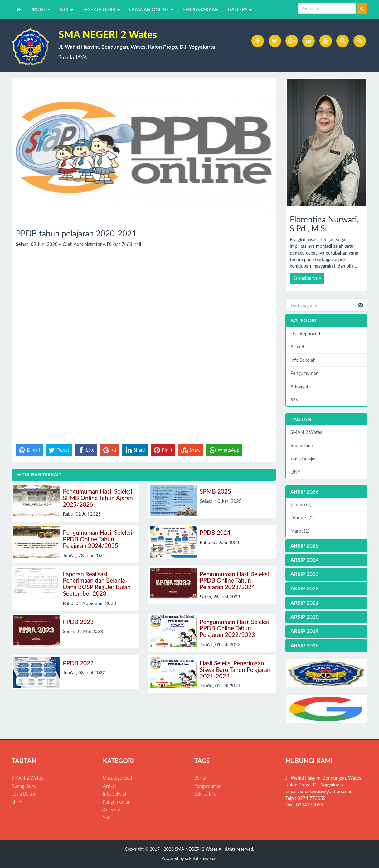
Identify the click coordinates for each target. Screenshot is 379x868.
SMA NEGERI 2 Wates (196, 849)
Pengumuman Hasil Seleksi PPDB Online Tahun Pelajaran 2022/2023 (234, 628)
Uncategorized (305, 333)
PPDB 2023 (78, 622)
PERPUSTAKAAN (200, 9)
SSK (294, 399)
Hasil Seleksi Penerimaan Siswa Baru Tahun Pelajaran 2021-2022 (235, 670)
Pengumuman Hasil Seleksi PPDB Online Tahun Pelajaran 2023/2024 (234, 580)
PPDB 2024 (215, 532)
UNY (295, 472)
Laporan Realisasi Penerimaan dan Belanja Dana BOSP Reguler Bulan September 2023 (97, 584)
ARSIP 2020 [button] (305, 617)
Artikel (297, 346)
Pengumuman (304, 373)
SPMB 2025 (215, 491)
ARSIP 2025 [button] (305, 546)
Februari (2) (302, 518)
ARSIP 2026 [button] (305, 491)
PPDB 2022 (78, 663)
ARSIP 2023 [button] (305, 574)
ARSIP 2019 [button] (305, 631)
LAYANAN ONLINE (151, 9)
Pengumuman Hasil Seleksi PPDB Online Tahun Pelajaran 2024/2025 (98, 539)
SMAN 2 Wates (306, 432)
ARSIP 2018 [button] (305, 645)
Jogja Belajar (303, 459)
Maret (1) (300, 531)
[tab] (326, 492)
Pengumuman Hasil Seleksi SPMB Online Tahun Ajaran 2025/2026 (98, 498)
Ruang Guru (303, 445)
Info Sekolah (303, 360)
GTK (66, 9)
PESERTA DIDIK (101, 9)
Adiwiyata (301, 386)
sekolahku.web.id (201, 858)
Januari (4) (301, 504)
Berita (200, 778)
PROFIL (40, 9)
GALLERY (240, 9)
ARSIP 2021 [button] (305, 603)
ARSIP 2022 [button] (305, 588)
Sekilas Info (206, 794)
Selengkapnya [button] (307, 278)
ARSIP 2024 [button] (305, 560)
